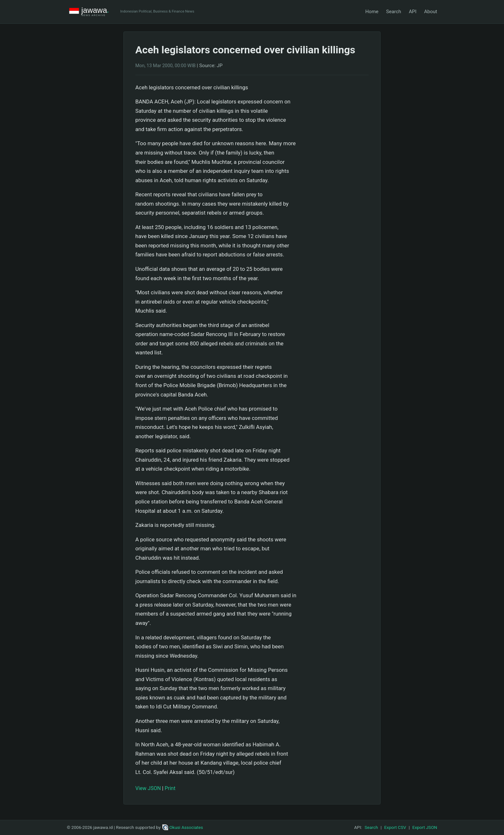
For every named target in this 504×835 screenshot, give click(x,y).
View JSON (148, 788)
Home (372, 12)
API (413, 12)
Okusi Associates (183, 827)
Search (394, 12)
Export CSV (395, 827)
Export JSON (425, 827)
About (431, 12)
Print (170, 788)
